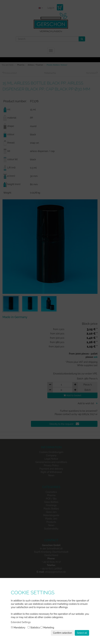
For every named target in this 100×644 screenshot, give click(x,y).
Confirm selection (62, 633)
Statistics (34, 628)
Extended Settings (21, 622)
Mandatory (18, 628)
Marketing (47, 628)
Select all (82, 633)
